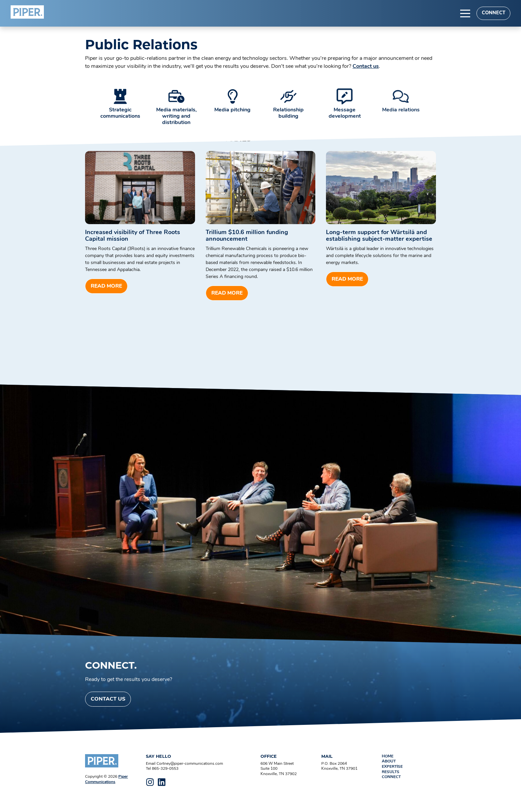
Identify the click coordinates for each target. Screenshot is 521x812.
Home (388, 756)
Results (391, 772)
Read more (106, 286)
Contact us (366, 67)
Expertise (392, 767)
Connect (494, 13)
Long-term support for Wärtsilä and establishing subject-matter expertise (379, 236)
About (389, 761)
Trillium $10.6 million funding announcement (247, 236)
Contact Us (108, 699)
